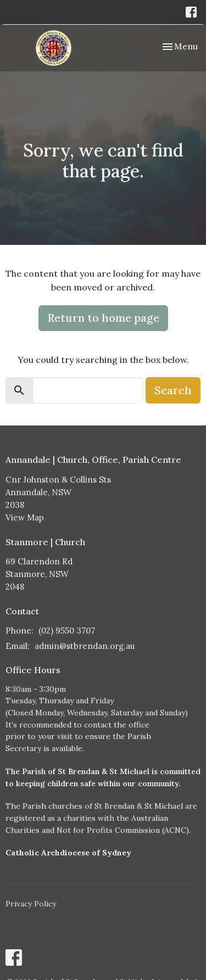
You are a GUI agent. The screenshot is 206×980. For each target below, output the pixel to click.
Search (173, 390)
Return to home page (103, 318)
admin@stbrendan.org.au (85, 646)
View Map (25, 517)
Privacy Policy (31, 904)
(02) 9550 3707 (67, 631)
